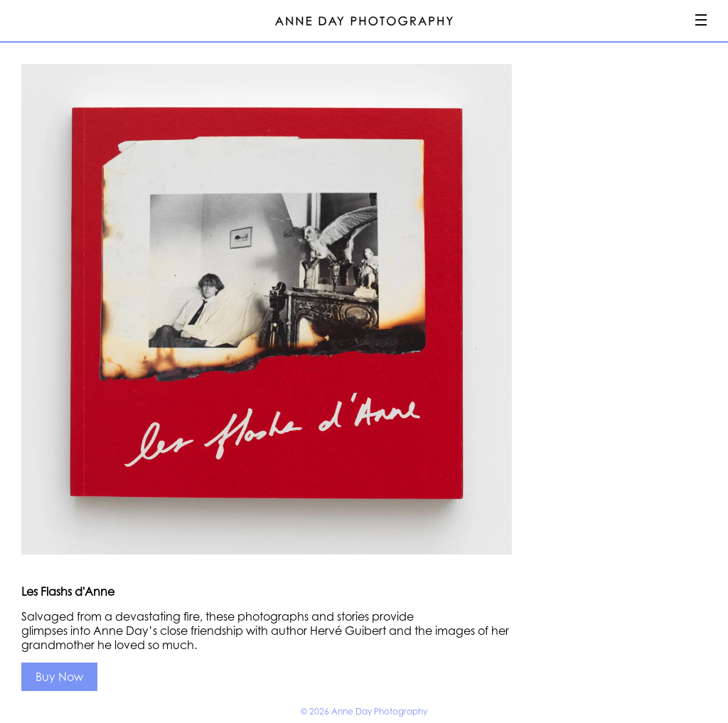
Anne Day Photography (364, 21)
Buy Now (59, 677)
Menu (701, 20)
